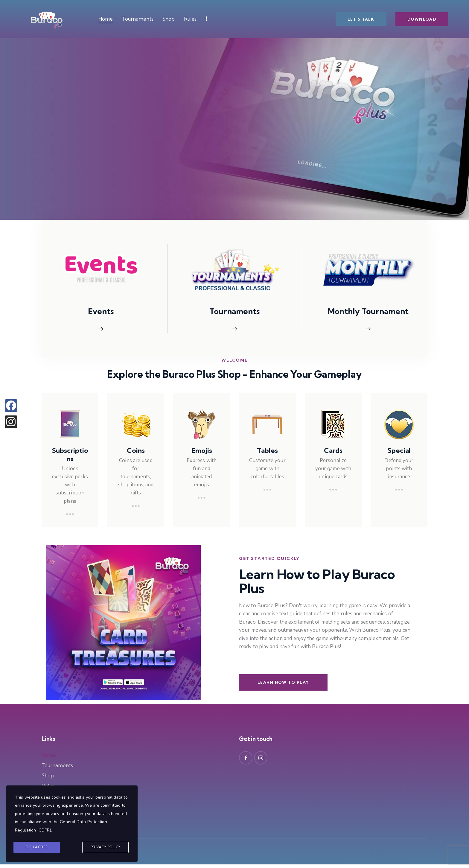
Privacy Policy (106, 847)
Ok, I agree (37, 847)
